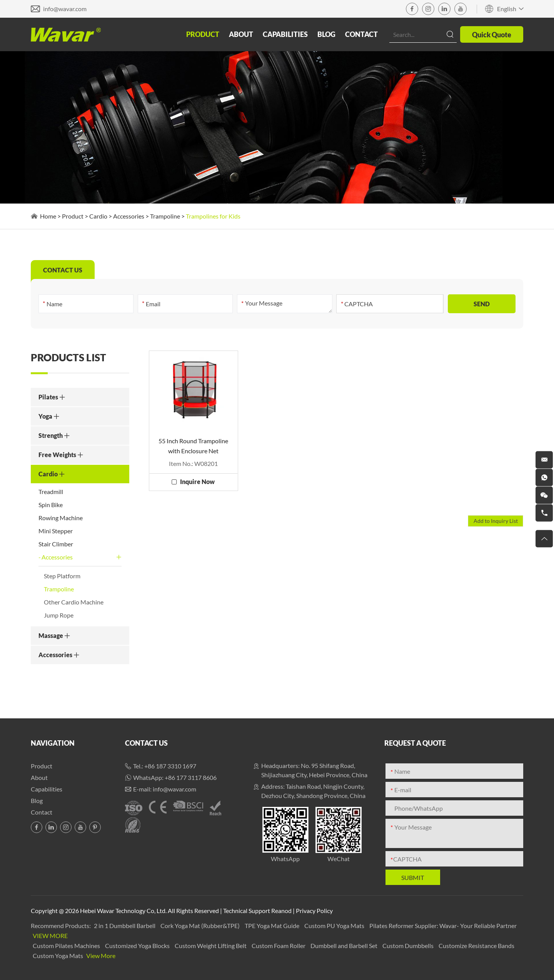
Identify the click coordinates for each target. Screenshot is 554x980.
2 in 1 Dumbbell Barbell (125, 926)
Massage (54, 635)
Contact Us (146, 743)
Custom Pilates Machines (67, 946)
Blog (326, 34)
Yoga (49, 416)
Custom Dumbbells (409, 946)
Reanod (281, 911)
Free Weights (61, 455)
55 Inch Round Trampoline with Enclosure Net (193, 446)
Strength (54, 435)
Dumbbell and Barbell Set (345, 946)
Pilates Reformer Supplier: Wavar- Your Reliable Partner (443, 926)
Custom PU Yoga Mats (335, 926)
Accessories (129, 216)
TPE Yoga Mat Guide (273, 926)
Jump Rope (59, 615)
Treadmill (51, 492)
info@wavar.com (65, 9)
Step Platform (62, 576)
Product (203, 34)
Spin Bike (51, 505)
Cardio (98, 216)
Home (48, 216)
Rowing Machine (61, 518)
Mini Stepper (56, 531)
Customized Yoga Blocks (138, 946)
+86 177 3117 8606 (191, 777)
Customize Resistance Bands (476, 946)
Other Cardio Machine (74, 602)
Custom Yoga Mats (58, 956)
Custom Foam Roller (279, 946)
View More (50, 936)
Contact (361, 34)
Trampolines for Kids (213, 216)
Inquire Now (197, 482)
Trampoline (165, 216)
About (241, 34)
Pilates (52, 397)
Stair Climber (56, 544)
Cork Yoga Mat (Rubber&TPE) (201, 926)
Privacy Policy (314, 911)
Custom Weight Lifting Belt (211, 946)
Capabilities (285, 34)
